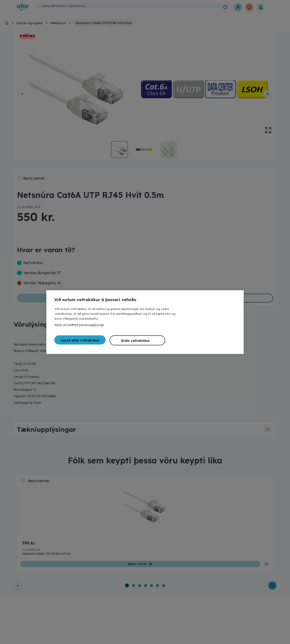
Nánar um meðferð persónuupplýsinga (79, 325)
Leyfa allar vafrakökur (80, 340)
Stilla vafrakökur (135, 341)
